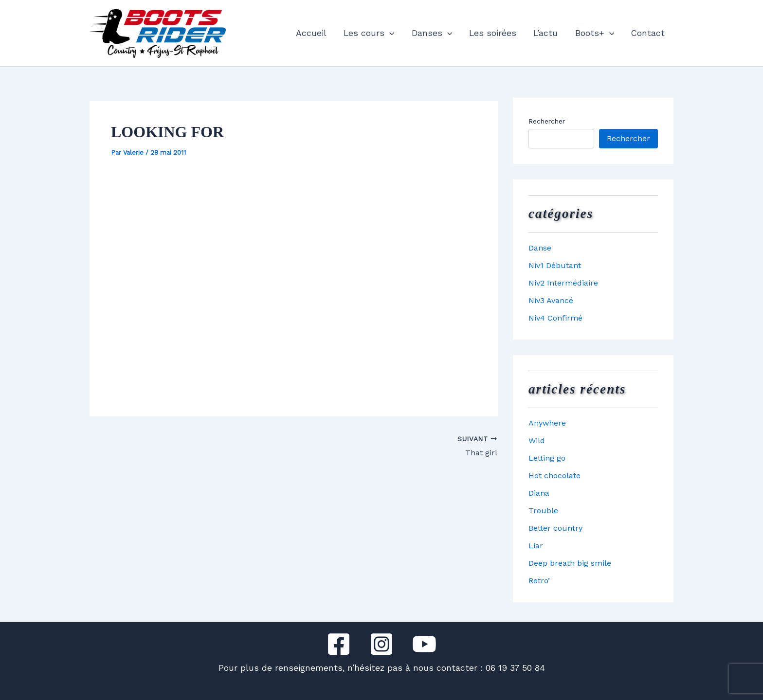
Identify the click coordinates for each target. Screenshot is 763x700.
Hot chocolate (554, 476)
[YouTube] (424, 644)
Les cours (369, 33)
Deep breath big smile (570, 563)
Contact (648, 33)
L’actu (545, 33)
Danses (432, 33)
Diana (539, 493)
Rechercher (547, 121)
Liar (536, 546)
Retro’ (539, 581)
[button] (390, 33)
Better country (555, 528)
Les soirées (493, 33)
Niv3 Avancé (551, 300)
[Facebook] (339, 644)
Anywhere (547, 423)
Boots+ (595, 33)
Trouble (543, 511)
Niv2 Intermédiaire (563, 283)
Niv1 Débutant (555, 265)
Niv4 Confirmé (555, 318)
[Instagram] (381, 644)
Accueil (311, 33)
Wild (537, 440)
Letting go (547, 458)
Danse (540, 248)
